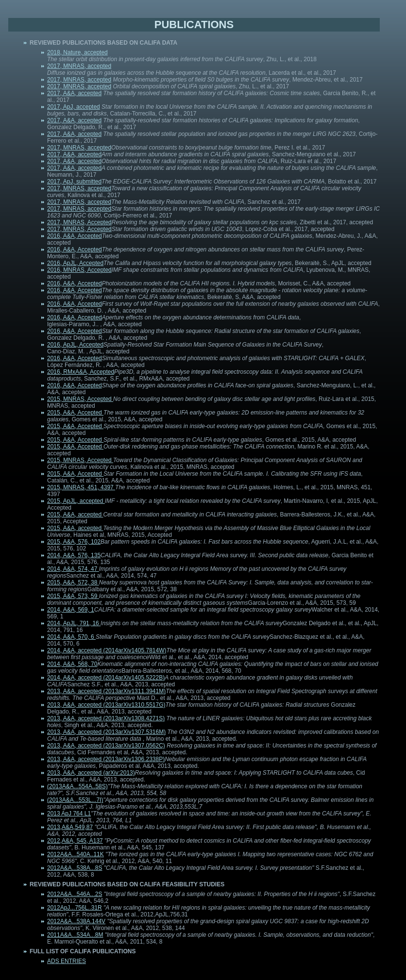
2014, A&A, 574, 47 (73, 569)
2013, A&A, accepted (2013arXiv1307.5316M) (106, 732)
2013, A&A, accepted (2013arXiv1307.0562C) (106, 746)
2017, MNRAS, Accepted (79, 222)
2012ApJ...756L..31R (75, 908)
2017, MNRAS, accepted (79, 66)
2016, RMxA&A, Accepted (81, 372)
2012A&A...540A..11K (76, 854)
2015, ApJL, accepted (76, 501)
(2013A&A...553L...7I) (75, 800)
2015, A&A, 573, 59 (73, 596)
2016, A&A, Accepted (75, 236)
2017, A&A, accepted (74, 93)
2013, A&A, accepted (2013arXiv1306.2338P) (106, 759)
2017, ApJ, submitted (74, 182)
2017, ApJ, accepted (74, 107)
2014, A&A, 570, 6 (71, 637)
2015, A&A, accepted (75, 515)
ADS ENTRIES (67, 961)
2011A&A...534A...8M (75, 935)
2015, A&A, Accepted (75, 413)
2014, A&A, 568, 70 (72, 664)
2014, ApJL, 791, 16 (74, 623)
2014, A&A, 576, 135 (74, 555)
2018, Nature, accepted (77, 52)
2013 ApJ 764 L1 (69, 814)
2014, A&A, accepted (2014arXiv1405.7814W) (107, 650)
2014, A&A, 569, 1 (71, 610)
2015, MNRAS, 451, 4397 (81, 487)
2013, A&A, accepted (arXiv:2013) (91, 773)
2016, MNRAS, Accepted (79, 270)
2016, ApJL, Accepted (75, 263)
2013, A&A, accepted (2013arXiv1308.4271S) (106, 718)
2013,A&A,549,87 (70, 827)
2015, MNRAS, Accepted (80, 399)
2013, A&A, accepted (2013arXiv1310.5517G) (106, 705)
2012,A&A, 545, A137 (75, 841)
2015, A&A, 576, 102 (74, 542)
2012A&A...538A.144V (76, 921)
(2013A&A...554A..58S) (77, 786)
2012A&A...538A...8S (75, 868)
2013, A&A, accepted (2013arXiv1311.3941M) (106, 691)
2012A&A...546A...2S (75, 894)
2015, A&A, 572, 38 (73, 582)
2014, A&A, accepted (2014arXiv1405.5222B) (106, 678)
